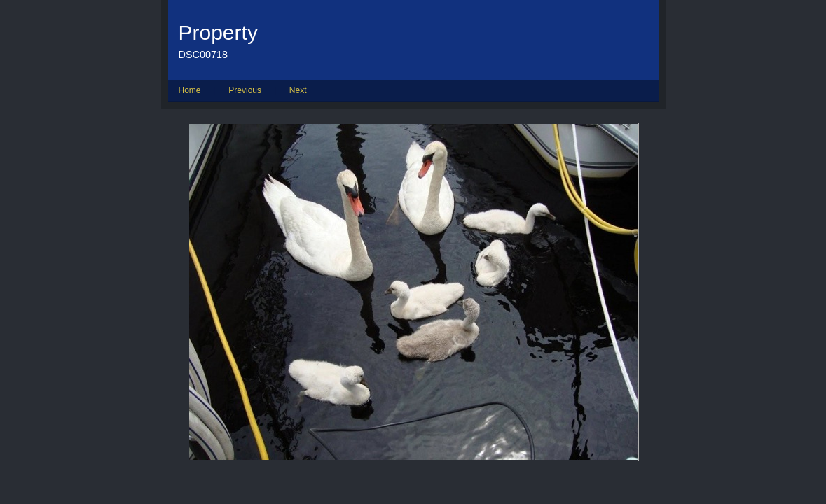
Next (298, 90)
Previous (245, 90)
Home (190, 90)
